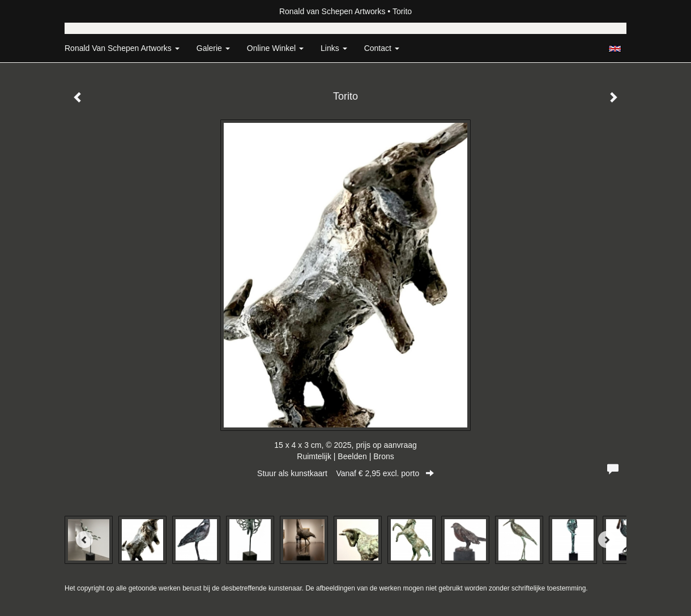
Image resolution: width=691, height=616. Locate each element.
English (615, 49)
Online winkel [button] (275, 48)
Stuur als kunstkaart (345, 473)
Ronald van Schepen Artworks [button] (122, 48)
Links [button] (334, 48)
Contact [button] (382, 48)
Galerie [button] (213, 48)
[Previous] (84, 540)
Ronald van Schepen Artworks (332, 11)
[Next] (607, 540)
